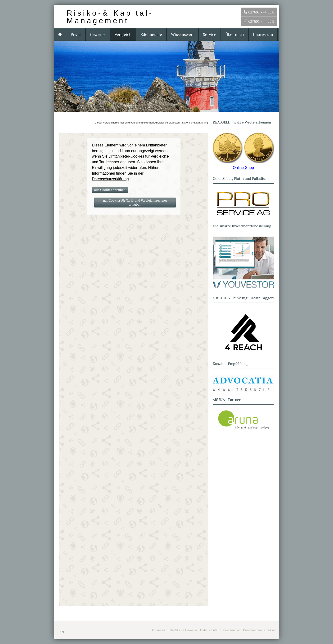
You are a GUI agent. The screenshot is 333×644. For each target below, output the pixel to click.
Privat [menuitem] (76, 35)
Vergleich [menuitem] (123, 35)
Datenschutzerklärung (195, 123)
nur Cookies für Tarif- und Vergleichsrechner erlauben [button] (135, 202)
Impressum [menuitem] (263, 35)
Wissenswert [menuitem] (182, 35)
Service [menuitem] (210, 35)
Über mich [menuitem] (235, 35)
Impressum (160, 630)
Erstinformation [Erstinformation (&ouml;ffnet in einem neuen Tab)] (230, 630)
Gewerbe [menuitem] (98, 35)
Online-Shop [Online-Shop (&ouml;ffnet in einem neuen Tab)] (243, 168)
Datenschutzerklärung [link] (110, 179)
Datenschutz (209, 630)
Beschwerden (252, 630)
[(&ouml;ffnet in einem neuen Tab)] (243, 148)
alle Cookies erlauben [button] (110, 190)
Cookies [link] (270, 630)
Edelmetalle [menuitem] (151, 35)
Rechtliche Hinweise (184, 630)
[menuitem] (60, 35)
